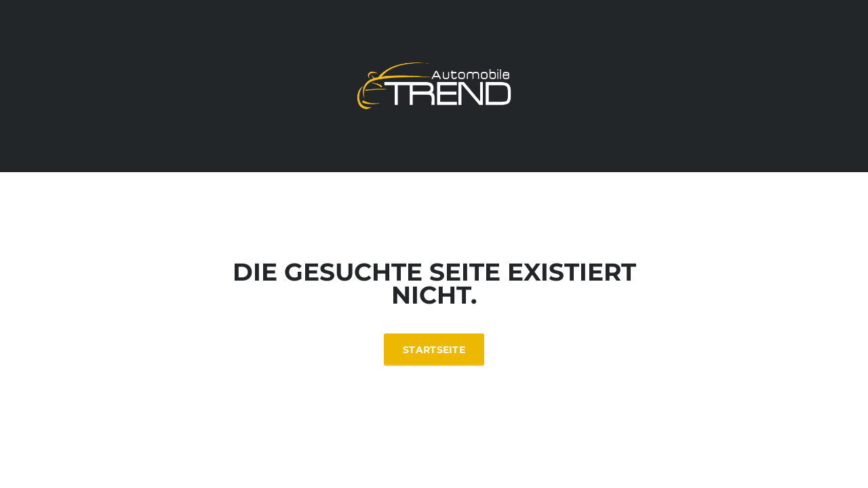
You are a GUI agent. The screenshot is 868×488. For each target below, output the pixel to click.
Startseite (434, 350)
